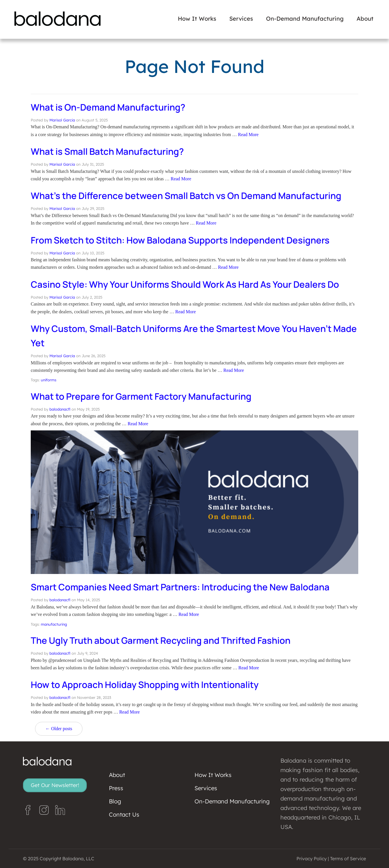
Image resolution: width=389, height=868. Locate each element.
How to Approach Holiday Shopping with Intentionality (148, 685)
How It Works (197, 19)
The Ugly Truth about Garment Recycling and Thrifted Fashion (164, 640)
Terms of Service (348, 859)
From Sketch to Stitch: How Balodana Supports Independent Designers (184, 240)
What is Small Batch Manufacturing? (109, 151)
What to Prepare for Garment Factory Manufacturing (144, 396)
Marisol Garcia (62, 120)
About (365, 19)
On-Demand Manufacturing (305, 19)
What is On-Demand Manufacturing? (110, 107)
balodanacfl (60, 409)
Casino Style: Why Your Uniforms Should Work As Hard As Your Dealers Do (189, 284)
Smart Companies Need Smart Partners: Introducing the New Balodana (184, 587)
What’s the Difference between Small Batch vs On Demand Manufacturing (189, 196)
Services (241, 19)
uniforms (49, 380)
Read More (248, 135)
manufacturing (54, 624)
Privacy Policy (312, 859)
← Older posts (59, 729)
